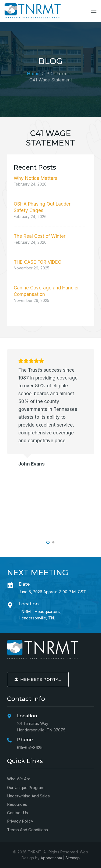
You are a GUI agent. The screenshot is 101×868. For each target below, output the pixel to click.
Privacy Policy (20, 821)
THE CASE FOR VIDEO (38, 262)
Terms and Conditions (27, 830)
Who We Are (19, 779)
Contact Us (18, 813)
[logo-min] (43, 649)
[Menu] (94, 11)
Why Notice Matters (36, 178)
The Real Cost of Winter (40, 236)
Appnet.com (51, 858)
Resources (17, 804)
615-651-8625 (30, 747)
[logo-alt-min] (33, 11)
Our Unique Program (26, 788)
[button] (48, 542)
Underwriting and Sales (28, 796)
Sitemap (73, 858)
